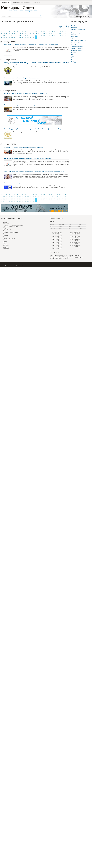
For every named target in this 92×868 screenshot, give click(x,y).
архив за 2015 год (57, 248)
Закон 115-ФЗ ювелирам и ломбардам (13, 225)
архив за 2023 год (57, 237)
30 (12, 34)
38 (33, 34)
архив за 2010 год (75, 238)
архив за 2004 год (75, 247)
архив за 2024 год (57, 235)
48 (60, 34)
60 (25, 36)
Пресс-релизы (75, 37)
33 (20, 34)
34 (23, 34)
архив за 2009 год (75, 239)
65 (39, 36)
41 (41, 34)
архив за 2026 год (57, 232)
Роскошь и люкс (75, 43)
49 (63, 34)
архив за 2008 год (75, 241)
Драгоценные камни (76, 50)
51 (1, 36)
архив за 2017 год (57, 245)
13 (33, 32)
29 (9, 34)
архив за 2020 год (57, 241)
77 (4, 38)
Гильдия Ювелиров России (78, 33)
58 (20, 36)
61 (28, 36)
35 (25, 34)
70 (52, 36)
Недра (72, 54)
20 (52, 32)
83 (20, 38)
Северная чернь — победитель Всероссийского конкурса (21, 78)
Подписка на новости (21, 3)
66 (41, 36)
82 (17, 38)
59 (23, 36)
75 (65, 36)
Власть (73, 25)
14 (36, 32)
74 (63, 36)
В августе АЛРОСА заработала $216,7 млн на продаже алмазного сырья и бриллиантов (31, 45)
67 (44, 36)
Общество (74, 35)
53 (7, 36)
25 (65, 32)
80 (12, 38)
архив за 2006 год (75, 244)
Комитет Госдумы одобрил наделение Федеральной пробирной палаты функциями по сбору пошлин (35, 129)
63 (33, 36)
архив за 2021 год (57, 239)
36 (28, 34)
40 (39, 34)
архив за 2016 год (57, 247)
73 (60, 36)
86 (28, 38)
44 (49, 34)
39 (36, 34)
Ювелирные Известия (20, 8)
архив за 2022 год (57, 238)
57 (17, 36)
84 (23, 38)
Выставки (73, 52)
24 (63, 32)
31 (15, 34)
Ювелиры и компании (77, 46)
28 (7, 34)
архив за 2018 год (57, 244)
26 (1, 34)
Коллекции (74, 60)
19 (49, 32)
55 (12, 36)
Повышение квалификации (78, 41)
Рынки (73, 56)
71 (55, 36)
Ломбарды (74, 62)
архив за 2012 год (75, 235)
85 (25, 38)
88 (33, 38)
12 (31, 32)
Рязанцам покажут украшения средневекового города (20, 105)
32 (17, 34)
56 (15, 36)
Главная (6, 3)
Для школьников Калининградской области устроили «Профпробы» (25, 94)
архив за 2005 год (75, 245)
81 (15, 38)
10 (25, 32)
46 (55, 34)
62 (31, 36)
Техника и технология (77, 48)
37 (31, 34)
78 (7, 38)
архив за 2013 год (75, 234)
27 (4, 34)
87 (31, 38)
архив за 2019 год (57, 242)
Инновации (74, 27)
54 (9, 36)
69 (49, 36)
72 (57, 36)
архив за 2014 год (75, 232)
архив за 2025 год (57, 234)
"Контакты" (20, 265)
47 (57, 34)
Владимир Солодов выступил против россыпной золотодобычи (23, 147)
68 (47, 36)
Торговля (73, 44)
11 (28, 32)
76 (1, 38)
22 (57, 32)
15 (39, 32)
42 (44, 34)
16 (41, 32)
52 (4, 36)
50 (65, 34)
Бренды (73, 39)
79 (9, 38)
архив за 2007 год (75, 242)
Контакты (38, 3)
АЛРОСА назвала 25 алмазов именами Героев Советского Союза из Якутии (27, 158)
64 (36, 36)
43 (47, 34)
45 (52, 34)
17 (44, 32)
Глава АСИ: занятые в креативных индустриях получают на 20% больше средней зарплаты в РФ (34, 172)
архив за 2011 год (75, 237)
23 (60, 32)
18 (47, 32)
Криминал (74, 58)
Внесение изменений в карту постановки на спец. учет (21, 183)
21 (55, 32)
